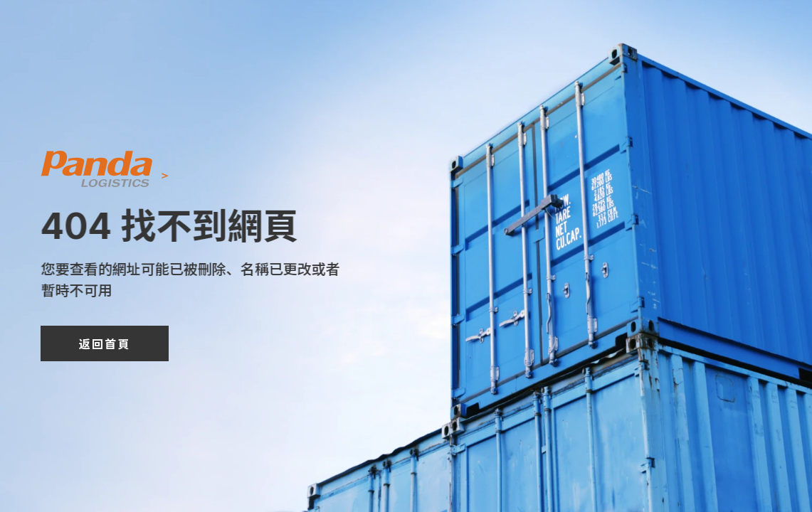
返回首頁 (105, 343)
